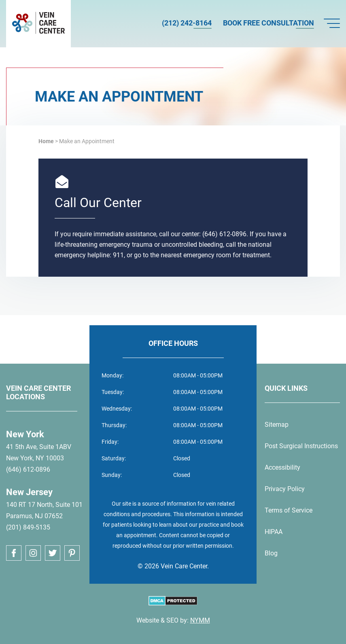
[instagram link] (33, 553)
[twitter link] (53, 553)
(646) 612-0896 (28, 469)
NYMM (200, 620)
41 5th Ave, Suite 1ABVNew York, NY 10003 (39, 452)
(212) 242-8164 (187, 23)
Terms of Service (289, 510)
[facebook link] (14, 553)
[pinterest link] (72, 553)
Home (46, 141)
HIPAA (274, 532)
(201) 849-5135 (28, 527)
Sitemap (277, 425)
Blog (271, 553)
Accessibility (282, 467)
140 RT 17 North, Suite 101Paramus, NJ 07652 (44, 510)
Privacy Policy (285, 489)
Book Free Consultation (269, 23)
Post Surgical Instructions (301, 446)
